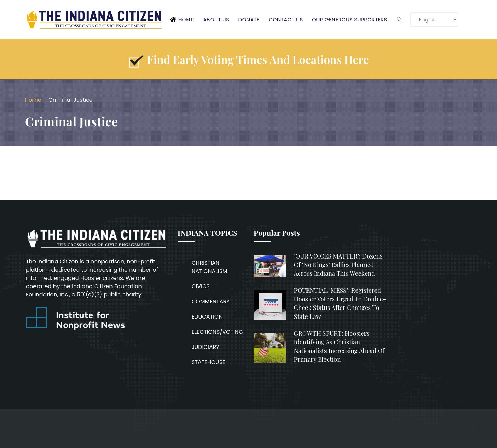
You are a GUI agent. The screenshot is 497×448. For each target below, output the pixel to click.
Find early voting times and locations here (258, 59)
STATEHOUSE (208, 362)
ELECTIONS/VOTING (217, 332)
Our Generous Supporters (350, 20)
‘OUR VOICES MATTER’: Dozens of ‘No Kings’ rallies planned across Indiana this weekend (338, 265)
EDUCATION (207, 317)
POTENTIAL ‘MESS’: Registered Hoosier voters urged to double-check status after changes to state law (340, 303)
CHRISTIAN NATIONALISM (209, 267)
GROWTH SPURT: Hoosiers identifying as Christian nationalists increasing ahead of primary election (339, 347)
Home (186, 20)
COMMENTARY (211, 301)
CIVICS (201, 286)
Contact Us (286, 20)
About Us (216, 20)
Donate (249, 20)
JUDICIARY (206, 347)
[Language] (434, 20)
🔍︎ (399, 20)
